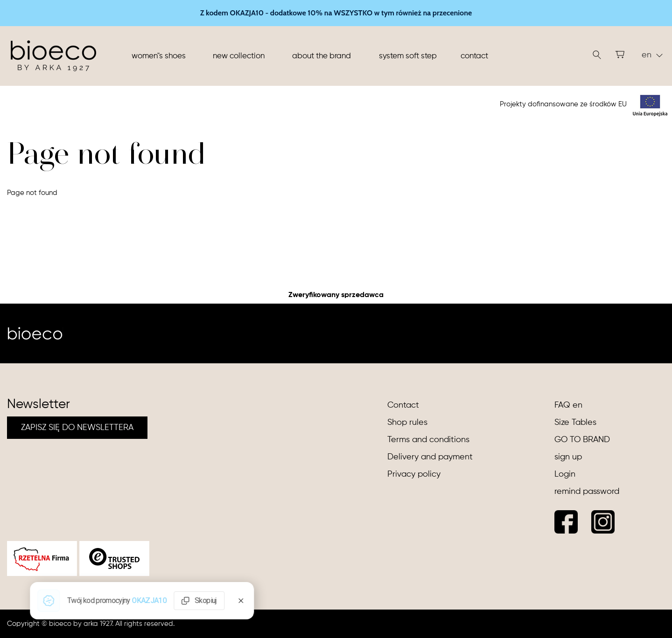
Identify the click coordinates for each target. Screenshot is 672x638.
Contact (474, 56)
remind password (587, 492)
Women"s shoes (159, 56)
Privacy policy (414, 474)
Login (565, 474)
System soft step (408, 56)
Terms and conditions (428, 440)
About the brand (322, 56)
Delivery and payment (430, 457)
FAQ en (568, 405)
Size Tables (575, 423)
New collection (239, 56)
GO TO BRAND (582, 440)
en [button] (652, 55)
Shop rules (407, 423)
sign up (568, 457)
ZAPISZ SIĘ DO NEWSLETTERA (77, 428)
